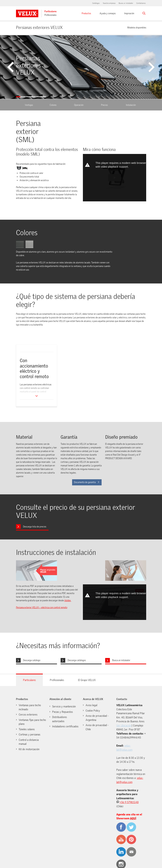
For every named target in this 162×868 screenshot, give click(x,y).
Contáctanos (141, 3)
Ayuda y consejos (108, 13)
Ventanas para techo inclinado (30, 707)
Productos (86, 13)
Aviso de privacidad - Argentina (97, 718)
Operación (79, 105)
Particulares (51, 11)
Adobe (68, 600)
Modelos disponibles (137, 27)
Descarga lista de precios (35, 527)
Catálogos (96, 3)
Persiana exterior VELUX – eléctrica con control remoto (42, 607)
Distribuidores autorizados (60, 719)
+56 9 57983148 (129, 802)
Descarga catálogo (32, 660)
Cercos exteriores (28, 715)
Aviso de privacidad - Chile (97, 727)
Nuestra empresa (109, 3)
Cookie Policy (93, 711)
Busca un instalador (126, 3)
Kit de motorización (29, 749)
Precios (104, 105)
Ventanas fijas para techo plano (32, 722)
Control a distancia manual (29, 742)
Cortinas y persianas (29, 735)
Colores (53, 105)
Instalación (131, 105)
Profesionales (50, 15)
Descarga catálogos (77, 660)
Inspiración (129, 13)
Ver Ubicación (124, 726)
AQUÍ (133, 818)
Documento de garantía (87, 482)
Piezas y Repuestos (62, 712)
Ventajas (29, 105)
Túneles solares (27, 729)
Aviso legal (91, 705)
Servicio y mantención (64, 707)
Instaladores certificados (65, 726)
